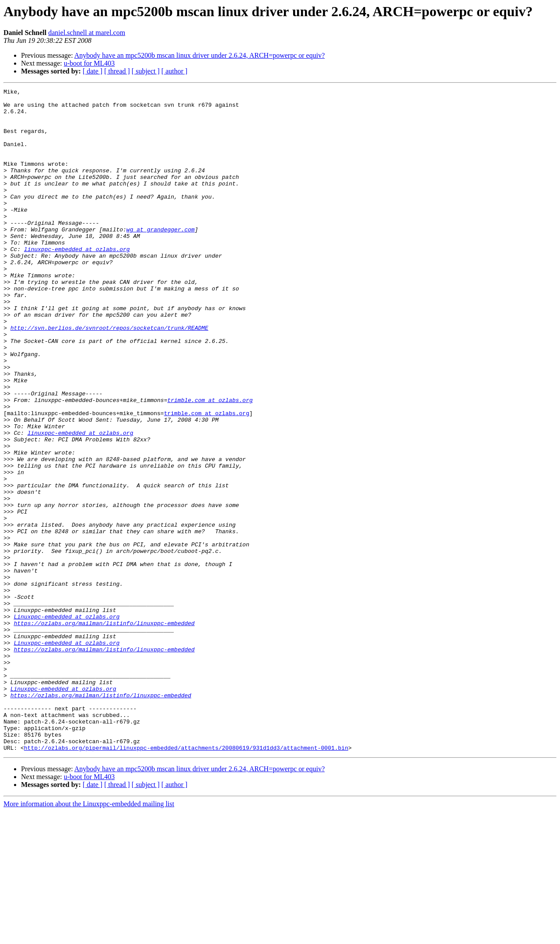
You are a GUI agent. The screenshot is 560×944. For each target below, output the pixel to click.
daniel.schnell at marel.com (87, 33)
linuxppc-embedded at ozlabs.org (77, 282)
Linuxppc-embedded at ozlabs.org (66, 723)
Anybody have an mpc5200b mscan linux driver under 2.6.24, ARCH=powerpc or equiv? (199, 55)
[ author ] (175, 71)
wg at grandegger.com (161, 258)
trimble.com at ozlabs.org (210, 463)
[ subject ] (146, 71)
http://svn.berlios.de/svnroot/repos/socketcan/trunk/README (109, 376)
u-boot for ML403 (89, 63)
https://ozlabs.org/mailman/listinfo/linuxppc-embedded (104, 731)
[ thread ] (117, 71)
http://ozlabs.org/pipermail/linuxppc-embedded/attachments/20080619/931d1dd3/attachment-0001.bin (186, 880)
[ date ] (93, 71)
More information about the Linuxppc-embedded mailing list (89, 936)
